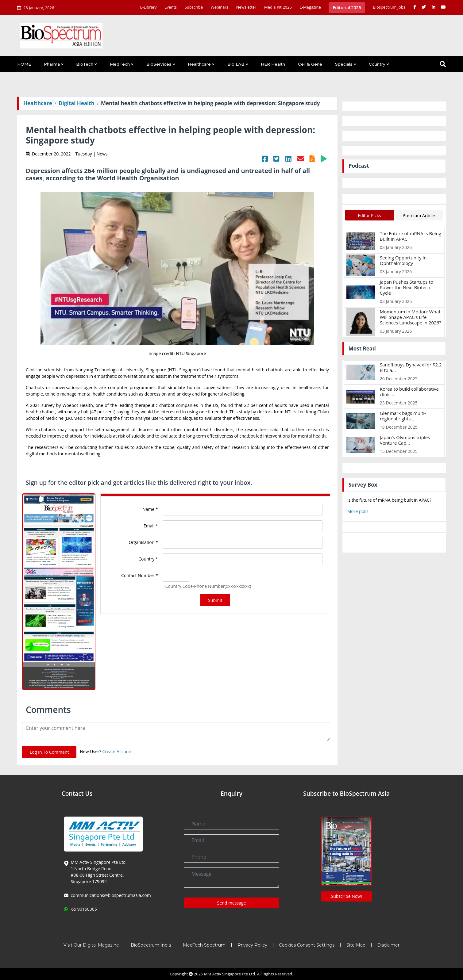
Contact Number (140, 575)
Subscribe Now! (347, 896)
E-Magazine (310, 7)
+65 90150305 (83, 909)
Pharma (52, 64)
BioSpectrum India (151, 945)
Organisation (143, 542)
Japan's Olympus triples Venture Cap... (405, 440)
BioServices (159, 64)
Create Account (118, 752)
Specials (344, 64)
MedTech (120, 64)
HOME (24, 64)
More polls (358, 511)
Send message (232, 903)
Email (151, 526)
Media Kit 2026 (278, 7)
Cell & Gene (310, 64)
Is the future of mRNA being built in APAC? (389, 500)
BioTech (85, 64)
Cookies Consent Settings (307, 945)
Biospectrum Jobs (389, 7)
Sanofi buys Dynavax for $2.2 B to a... (411, 367)
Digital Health (77, 103)
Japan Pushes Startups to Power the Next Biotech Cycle (407, 287)
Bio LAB (236, 64)
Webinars (220, 7)
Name (150, 509)
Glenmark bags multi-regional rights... (403, 416)
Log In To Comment (49, 752)
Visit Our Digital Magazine (91, 945)
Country (377, 64)
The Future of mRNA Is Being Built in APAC (411, 236)
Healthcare (199, 64)
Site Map (356, 945)
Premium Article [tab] (419, 215)
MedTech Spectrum (204, 945)
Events (171, 7)
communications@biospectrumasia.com (111, 895)
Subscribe (194, 7)
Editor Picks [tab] (369, 215)
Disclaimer (388, 945)
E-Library (149, 7)
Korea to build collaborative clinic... (409, 392)
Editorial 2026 (347, 8)
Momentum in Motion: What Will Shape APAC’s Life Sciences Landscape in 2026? (411, 317)
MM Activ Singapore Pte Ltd (230, 974)
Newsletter (246, 7)
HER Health (273, 64)
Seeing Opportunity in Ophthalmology (403, 260)
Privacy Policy (252, 945)
